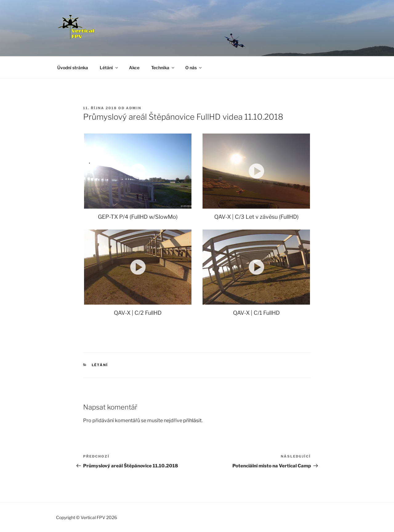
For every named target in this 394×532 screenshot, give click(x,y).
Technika (163, 68)
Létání (109, 68)
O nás (194, 68)
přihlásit (192, 420)
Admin (134, 108)
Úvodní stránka (73, 68)
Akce (134, 68)
